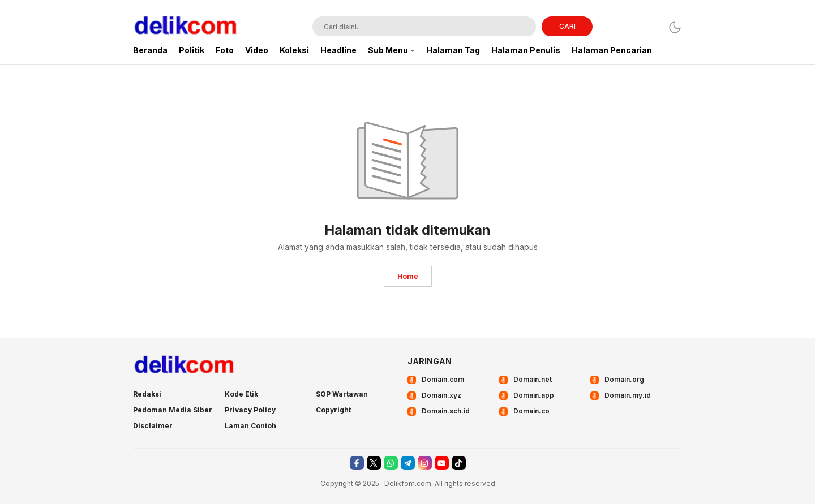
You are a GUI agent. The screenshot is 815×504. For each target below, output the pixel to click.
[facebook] (357, 463)
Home (408, 276)
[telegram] (408, 463)
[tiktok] (459, 463)
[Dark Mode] (675, 27)
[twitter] (374, 463)
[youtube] (442, 463)
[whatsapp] (391, 463)
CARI (567, 26)
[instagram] (425, 463)
